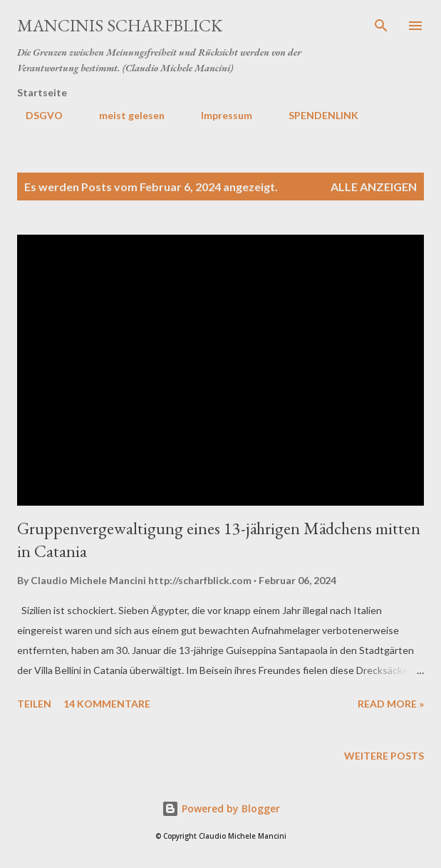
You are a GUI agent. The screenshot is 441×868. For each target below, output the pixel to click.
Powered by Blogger (221, 808)
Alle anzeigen (374, 187)
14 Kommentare (107, 704)
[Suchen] (381, 26)
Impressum (218, 115)
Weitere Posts (384, 756)
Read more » (391, 704)
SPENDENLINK (315, 115)
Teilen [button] (34, 704)
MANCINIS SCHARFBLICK (120, 25)
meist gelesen (123, 115)
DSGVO (36, 115)
